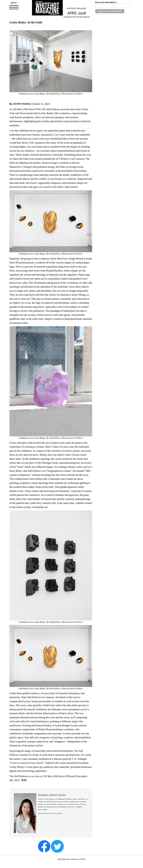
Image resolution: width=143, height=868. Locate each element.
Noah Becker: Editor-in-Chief (71, 859)
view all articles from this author (50, 813)
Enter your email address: (106, 2)
